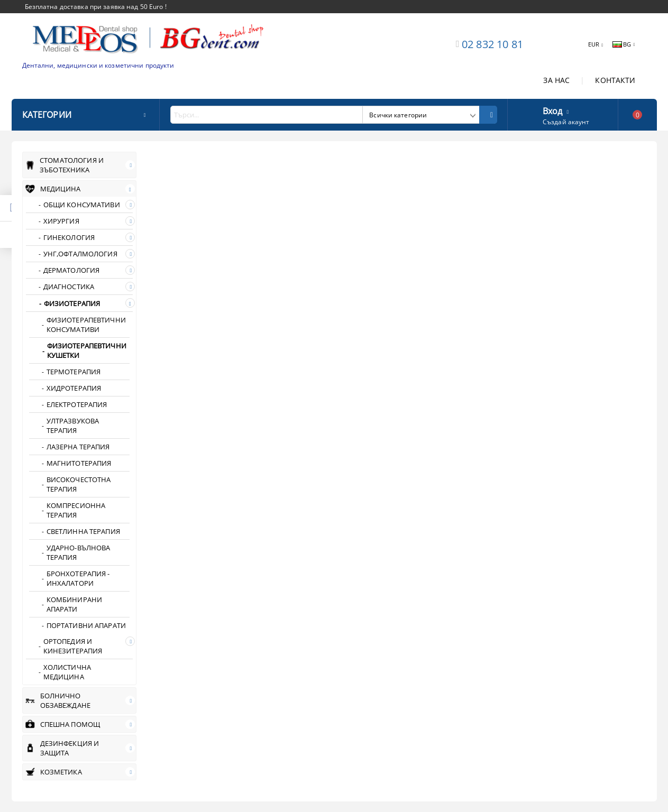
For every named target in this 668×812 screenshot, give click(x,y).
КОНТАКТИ (615, 80)
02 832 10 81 (492, 44)
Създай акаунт (566, 122)
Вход (553, 110)
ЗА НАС (556, 80)
